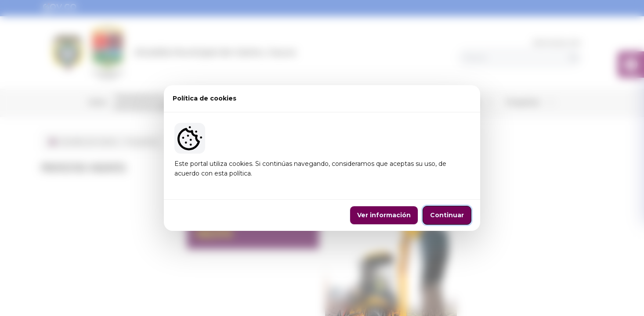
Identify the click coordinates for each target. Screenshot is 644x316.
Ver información (384, 215)
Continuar (447, 215)
